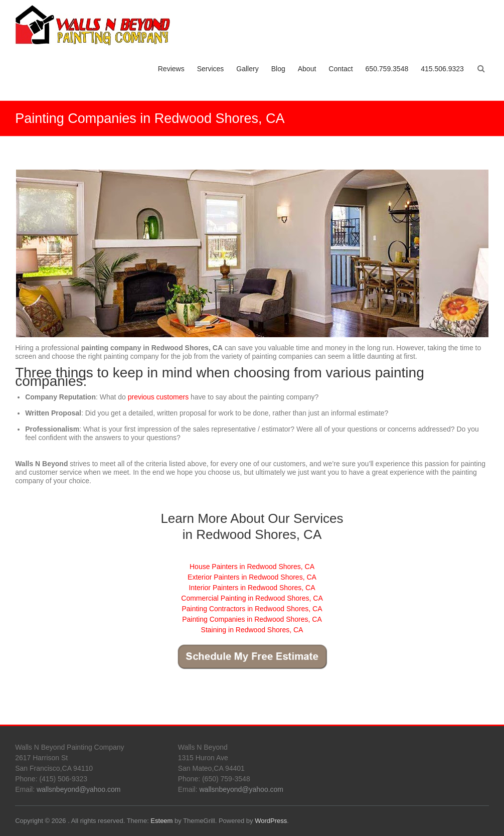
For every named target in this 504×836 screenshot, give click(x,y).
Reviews (171, 69)
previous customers (158, 397)
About (307, 69)
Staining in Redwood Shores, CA (252, 630)
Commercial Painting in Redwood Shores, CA (252, 598)
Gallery (247, 69)
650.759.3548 (387, 69)
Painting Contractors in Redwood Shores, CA (252, 609)
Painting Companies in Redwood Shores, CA (252, 619)
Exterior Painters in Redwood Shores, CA (252, 577)
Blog (278, 69)
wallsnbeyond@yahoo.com (79, 789)
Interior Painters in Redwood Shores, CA (252, 588)
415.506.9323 (442, 69)
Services (211, 69)
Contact (341, 69)
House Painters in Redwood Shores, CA (252, 567)
